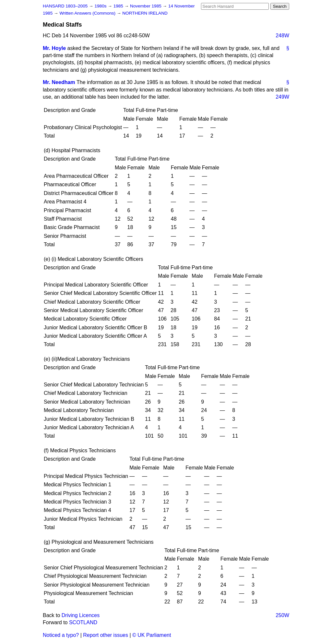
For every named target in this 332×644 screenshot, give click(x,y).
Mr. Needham (59, 82)
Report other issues (106, 635)
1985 (119, 6)
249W (282, 97)
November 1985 (146, 6)
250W (282, 615)
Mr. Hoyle (54, 48)
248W (282, 36)
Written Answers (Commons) (88, 13)
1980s (101, 6)
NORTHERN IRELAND (145, 13)
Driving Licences (81, 615)
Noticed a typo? (61, 635)
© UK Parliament (152, 635)
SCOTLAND (83, 622)
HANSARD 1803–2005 (65, 6)
